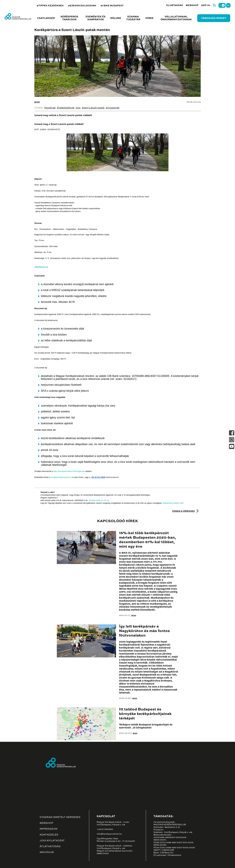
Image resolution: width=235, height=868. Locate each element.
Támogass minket (214, 18)
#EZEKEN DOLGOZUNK (82, 6)
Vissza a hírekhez (183, 511)
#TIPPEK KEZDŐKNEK (50, 6)
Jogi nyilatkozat (52, 841)
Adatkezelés (49, 835)
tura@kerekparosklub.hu (61, 477)
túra (78, 108)
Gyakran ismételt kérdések (60, 817)
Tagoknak (50, 108)
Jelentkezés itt (41, 267)
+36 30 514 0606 (98, 477)
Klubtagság (175, 5)
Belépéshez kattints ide (173, 503)
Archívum (47, 852)
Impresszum (48, 829)
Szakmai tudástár (133, 18)
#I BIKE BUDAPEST (112, 6)
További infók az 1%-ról (99, 500)
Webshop (192, 5)
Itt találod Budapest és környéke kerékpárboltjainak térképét (145, 714)
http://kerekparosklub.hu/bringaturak (69, 471)
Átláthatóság (50, 847)
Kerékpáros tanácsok (69, 18)
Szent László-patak (93, 108)
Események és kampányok (96, 18)
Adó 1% (206, 5)
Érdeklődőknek (66, 108)
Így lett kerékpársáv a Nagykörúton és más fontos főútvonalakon (144, 631)
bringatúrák (113, 108)
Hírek (149, 18)
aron (37, 102)
